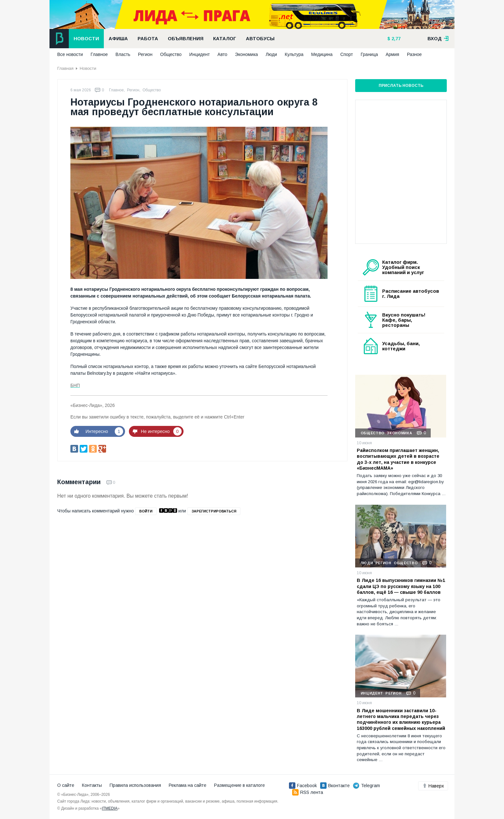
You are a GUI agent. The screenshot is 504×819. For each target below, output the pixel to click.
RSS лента (308, 792)
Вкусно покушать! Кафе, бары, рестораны (404, 320)
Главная (65, 68)
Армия (392, 54)
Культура (294, 54)
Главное (99, 54)
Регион (145, 54)
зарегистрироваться (214, 511)
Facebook (303, 786)
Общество (171, 54)
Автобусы (260, 39)
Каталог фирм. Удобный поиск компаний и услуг (403, 267)
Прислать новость (401, 86)
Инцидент (200, 54)
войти (146, 511)
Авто (223, 54)
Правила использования (135, 785)
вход (438, 39)
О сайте (66, 785)
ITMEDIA (110, 808)
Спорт (347, 54)
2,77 (395, 39)
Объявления (186, 39)
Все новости (70, 54)
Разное (414, 54)
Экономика (246, 54)
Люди (271, 54)
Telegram (366, 786)
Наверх (433, 786)
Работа (148, 39)
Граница (369, 54)
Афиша (118, 39)
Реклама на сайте (188, 785)
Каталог (225, 39)
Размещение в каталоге (239, 785)
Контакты (92, 785)
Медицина (322, 54)
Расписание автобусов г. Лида (411, 294)
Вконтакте (335, 786)
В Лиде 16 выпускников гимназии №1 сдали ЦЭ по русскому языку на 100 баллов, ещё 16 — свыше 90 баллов (401, 586)
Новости (86, 39)
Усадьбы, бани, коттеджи (401, 346)
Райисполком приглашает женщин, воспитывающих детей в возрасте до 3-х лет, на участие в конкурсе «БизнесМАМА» (398, 459)
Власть (123, 54)
